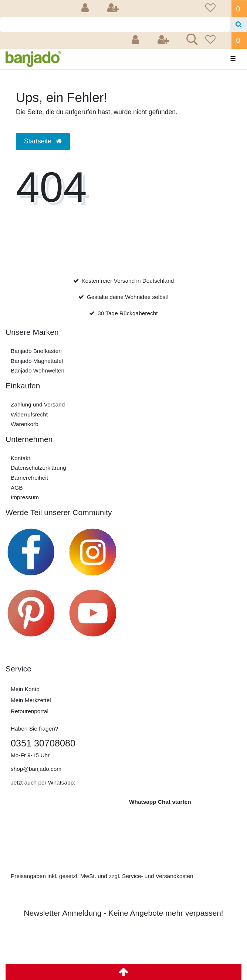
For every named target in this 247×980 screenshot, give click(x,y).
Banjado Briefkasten (36, 351)
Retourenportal (30, 711)
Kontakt (20, 458)
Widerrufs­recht (29, 414)
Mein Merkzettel (31, 700)
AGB (17, 488)
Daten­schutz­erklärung (38, 468)
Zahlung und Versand (38, 404)
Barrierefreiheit (29, 478)
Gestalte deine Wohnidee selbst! (128, 297)
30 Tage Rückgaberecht (128, 313)
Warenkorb (25, 424)
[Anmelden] (86, 9)
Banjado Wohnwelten (38, 370)
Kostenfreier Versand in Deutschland (128, 281)
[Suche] (239, 25)
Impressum (25, 497)
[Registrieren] (114, 9)
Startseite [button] (43, 141)
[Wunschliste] (216, 9)
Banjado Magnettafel (37, 361)
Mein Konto (25, 689)
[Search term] (115, 25)
